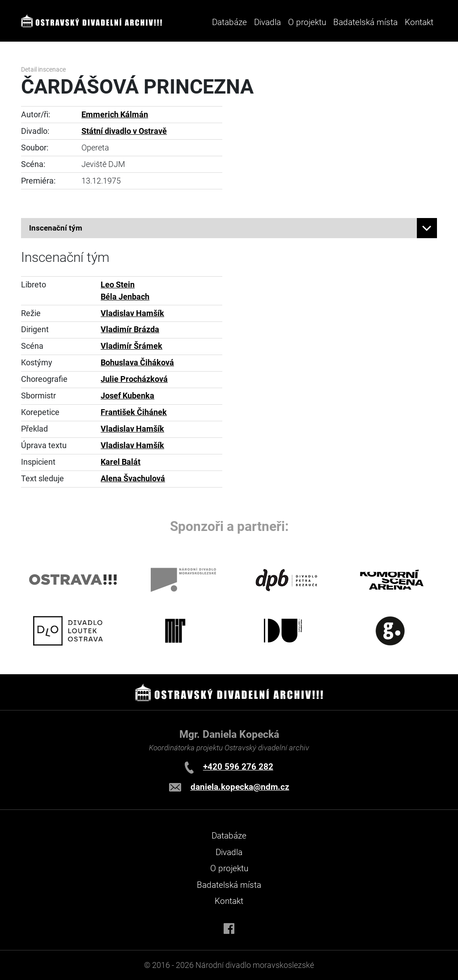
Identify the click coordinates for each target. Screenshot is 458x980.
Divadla (229, 852)
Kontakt (419, 22)
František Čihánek (134, 412)
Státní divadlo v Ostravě (124, 131)
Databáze (229, 22)
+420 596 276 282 (238, 767)
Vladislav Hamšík (132, 313)
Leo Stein (118, 285)
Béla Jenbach (125, 297)
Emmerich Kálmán (115, 115)
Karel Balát (121, 462)
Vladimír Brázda (130, 330)
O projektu (307, 22)
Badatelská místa (365, 22)
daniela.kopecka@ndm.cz (240, 787)
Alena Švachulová (133, 479)
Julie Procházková (134, 379)
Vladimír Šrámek (131, 346)
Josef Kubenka (127, 396)
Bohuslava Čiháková (137, 363)
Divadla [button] (267, 22)
